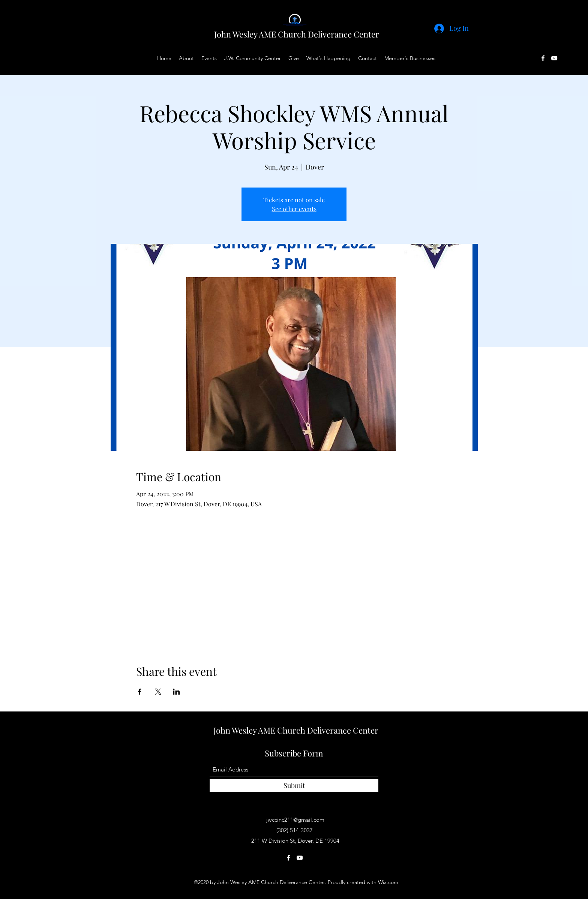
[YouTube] (554, 58)
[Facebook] (543, 58)
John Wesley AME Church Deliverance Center (297, 34)
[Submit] (294, 786)
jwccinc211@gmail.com (295, 820)
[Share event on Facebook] (140, 692)
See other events (294, 209)
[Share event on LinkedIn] (176, 692)
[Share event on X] (158, 692)
